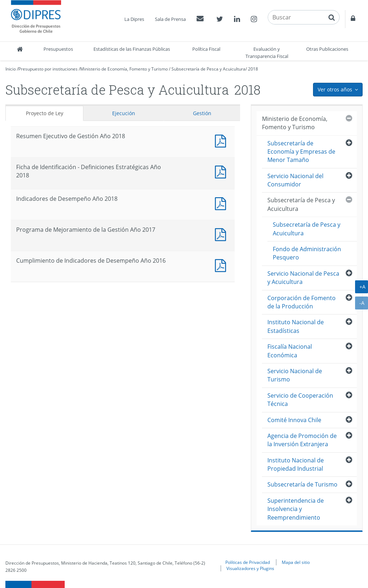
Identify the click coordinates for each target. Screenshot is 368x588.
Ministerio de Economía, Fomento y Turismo (124, 69)
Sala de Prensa (170, 19)
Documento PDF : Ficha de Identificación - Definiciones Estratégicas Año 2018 (222, 171)
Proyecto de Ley (45, 113)
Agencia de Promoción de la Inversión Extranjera (302, 440)
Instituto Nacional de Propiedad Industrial (296, 464)
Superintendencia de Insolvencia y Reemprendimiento (296, 509)
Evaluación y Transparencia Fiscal (267, 53)
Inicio (11, 69)
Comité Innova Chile (294, 420)
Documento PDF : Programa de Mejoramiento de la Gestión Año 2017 (222, 234)
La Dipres (134, 19)
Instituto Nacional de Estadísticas (296, 326)
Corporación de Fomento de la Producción (302, 302)
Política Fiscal (206, 49)
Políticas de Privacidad (248, 562)
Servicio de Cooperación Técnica (300, 400)
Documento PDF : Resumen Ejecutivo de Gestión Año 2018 (222, 140)
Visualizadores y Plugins (250, 568)
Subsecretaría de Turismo (302, 484)
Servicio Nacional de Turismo (295, 375)
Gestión (202, 113)
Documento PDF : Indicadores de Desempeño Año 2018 (222, 203)
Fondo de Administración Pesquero (307, 253)
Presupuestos (58, 49)
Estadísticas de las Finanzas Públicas (132, 49)
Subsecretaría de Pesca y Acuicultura (208, 69)
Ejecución (124, 113)
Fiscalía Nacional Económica (290, 351)
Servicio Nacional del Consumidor (295, 180)
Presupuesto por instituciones (48, 69)
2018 (253, 69)
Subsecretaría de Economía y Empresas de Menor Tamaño (301, 152)
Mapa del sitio (296, 562)
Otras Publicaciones (327, 49)
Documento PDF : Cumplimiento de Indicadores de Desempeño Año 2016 (222, 265)
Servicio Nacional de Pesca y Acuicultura (303, 278)
